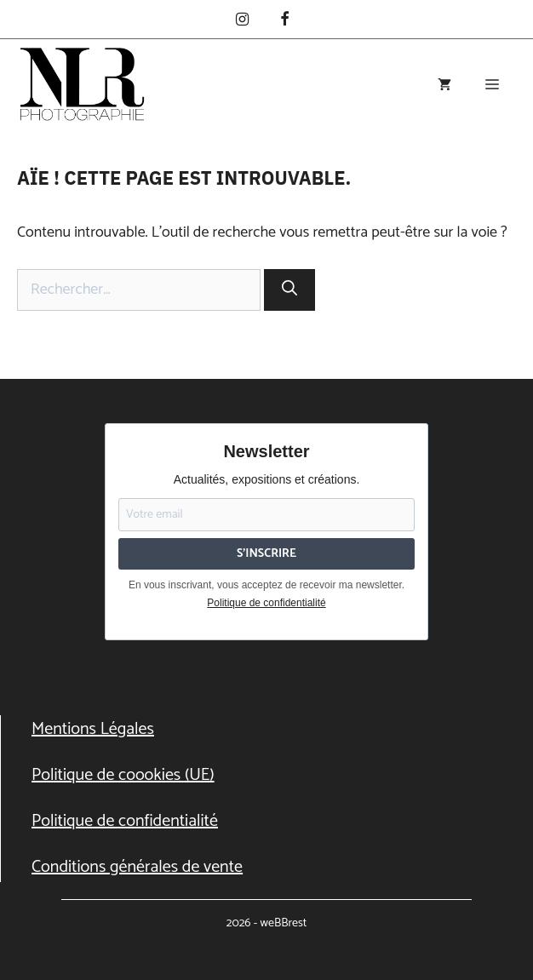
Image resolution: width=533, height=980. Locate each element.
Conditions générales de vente (137, 867)
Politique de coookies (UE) (123, 775)
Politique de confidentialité (266, 603)
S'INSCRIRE (266, 554)
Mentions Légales (93, 729)
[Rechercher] (289, 290)
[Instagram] (242, 21)
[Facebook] (284, 21)
